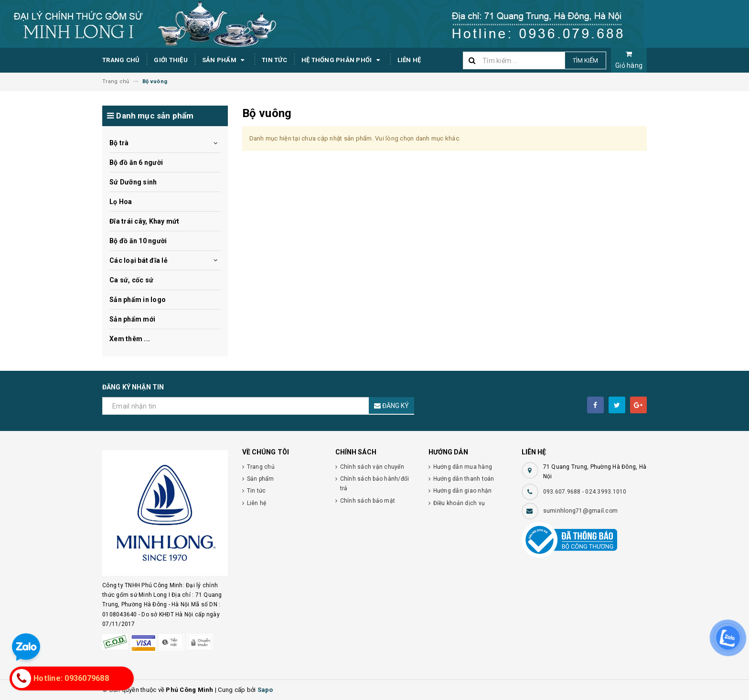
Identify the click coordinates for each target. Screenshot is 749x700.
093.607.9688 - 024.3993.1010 (585, 492)
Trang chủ (121, 60)
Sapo (265, 690)
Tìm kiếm (585, 60)
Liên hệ (409, 60)
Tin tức (274, 60)
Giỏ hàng (629, 60)
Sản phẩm (225, 60)
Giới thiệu (171, 60)
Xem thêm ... (130, 339)
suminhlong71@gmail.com (581, 511)
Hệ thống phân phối (342, 60)
